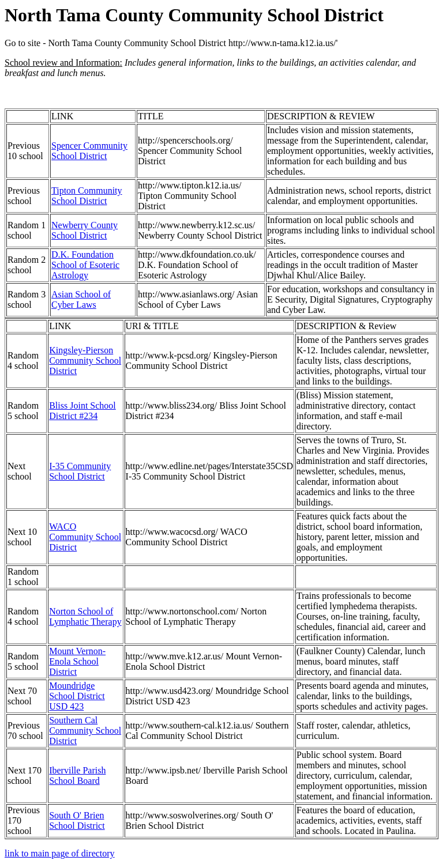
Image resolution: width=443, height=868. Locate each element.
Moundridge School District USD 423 (77, 696)
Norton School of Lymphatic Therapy (85, 616)
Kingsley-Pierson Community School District (85, 361)
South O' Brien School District (77, 820)
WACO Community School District (85, 537)
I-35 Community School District (80, 471)
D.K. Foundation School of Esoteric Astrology (85, 265)
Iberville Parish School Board (77, 775)
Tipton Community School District (87, 196)
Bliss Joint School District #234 (82, 411)
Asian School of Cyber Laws (81, 299)
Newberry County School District (85, 230)
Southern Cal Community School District (85, 731)
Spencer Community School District (89, 151)
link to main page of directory (60, 853)
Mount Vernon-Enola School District (77, 661)
